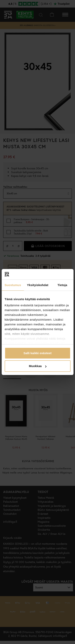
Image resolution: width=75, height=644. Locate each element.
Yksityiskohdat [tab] (38, 285)
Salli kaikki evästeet (37, 353)
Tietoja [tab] (62, 285)
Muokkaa (38, 366)
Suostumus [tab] (13, 285)
